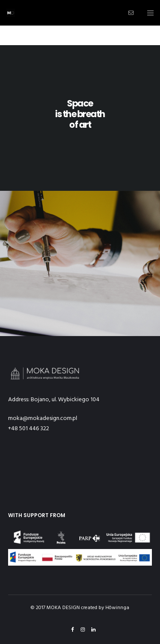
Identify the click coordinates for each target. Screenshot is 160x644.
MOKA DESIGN (63, 608)
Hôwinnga (117, 608)
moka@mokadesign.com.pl (43, 418)
